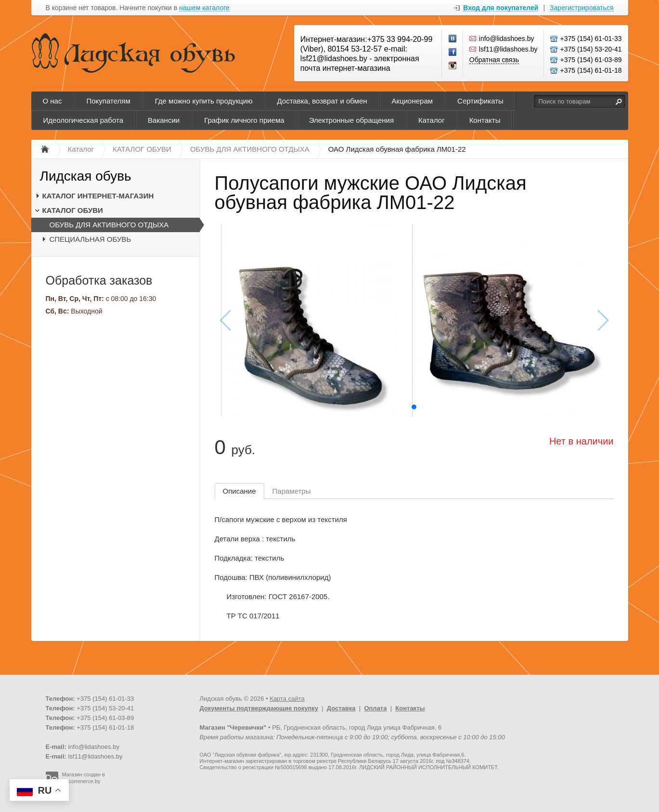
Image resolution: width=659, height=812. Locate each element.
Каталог (432, 120)
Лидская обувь (86, 176)
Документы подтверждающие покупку (259, 708)
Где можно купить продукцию (204, 101)
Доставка (341, 708)
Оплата (375, 708)
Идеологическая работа (84, 120)
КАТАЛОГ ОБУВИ (73, 210)
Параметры (292, 491)
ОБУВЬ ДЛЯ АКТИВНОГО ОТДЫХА (109, 225)
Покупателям (108, 101)
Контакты (485, 120)
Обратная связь (494, 60)
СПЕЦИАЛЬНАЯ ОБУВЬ (90, 239)
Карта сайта (287, 699)
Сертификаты (480, 101)
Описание (239, 491)
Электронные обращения (351, 120)
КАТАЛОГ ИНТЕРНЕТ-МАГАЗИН (98, 196)
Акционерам (413, 101)
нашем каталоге (204, 8)
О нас (52, 101)
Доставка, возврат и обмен (322, 101)
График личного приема (244, 120)
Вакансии (164, 120)
